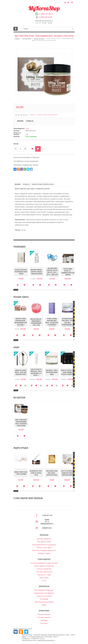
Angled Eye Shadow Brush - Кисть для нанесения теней (21, 372)
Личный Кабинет (44, 615)
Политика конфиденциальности (44, 551)
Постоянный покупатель (65, 2)
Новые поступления (44, 596)
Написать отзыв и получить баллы (47, 115)
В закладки (32, 149)
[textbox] (48, 29)
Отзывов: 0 (33, 115)
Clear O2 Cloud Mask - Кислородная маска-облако (21, 272)
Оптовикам (44, 599)
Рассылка (44, 623)
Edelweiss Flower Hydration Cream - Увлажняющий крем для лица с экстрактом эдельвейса (21, 324)
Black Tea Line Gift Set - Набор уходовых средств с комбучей (67, 372)
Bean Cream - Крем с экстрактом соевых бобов (52, 372)
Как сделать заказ (44, 542)
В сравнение (25, 386)
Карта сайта (44, 578)
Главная (17, 39)
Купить (38, 149)
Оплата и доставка (44, 548)
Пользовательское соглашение (44, 545)
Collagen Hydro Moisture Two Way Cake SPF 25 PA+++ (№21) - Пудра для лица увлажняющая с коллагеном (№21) (52, 273)
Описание (20, 121)
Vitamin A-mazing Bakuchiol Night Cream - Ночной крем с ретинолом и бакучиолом (52, 323)
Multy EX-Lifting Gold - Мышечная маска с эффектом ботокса (67, 473)
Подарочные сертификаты (44, 593)
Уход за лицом (27, 39)
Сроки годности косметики (44, 566)
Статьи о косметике (44, 569)
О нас (44, 581)
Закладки (44, 620)
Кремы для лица (39, 39)
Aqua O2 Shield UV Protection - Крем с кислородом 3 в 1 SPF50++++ (36, 372)
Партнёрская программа (44, 602)
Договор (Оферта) (44, 539)
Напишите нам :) (47, 528)
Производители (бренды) (44, 590)
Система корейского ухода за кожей (44, 563)
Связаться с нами (44, 575)
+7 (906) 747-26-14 (46, 14)
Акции (44, 605)
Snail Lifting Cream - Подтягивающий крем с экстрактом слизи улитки (21, 423)
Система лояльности (44, 572)
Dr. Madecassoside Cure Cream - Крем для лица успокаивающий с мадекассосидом (67, 323)
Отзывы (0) (30, 121)
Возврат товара (44, 554)
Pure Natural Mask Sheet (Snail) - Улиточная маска (52, 473)
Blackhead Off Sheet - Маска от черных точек (36, 473)
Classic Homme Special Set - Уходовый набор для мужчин (67, 272)
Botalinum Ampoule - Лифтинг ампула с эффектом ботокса (36, 272)
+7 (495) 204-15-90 (45, 17)
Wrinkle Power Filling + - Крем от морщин (21, 473)
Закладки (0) (68, 2)
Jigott (27, 129)
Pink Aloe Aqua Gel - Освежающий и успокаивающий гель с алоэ (36, 322)
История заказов (44, 617)
